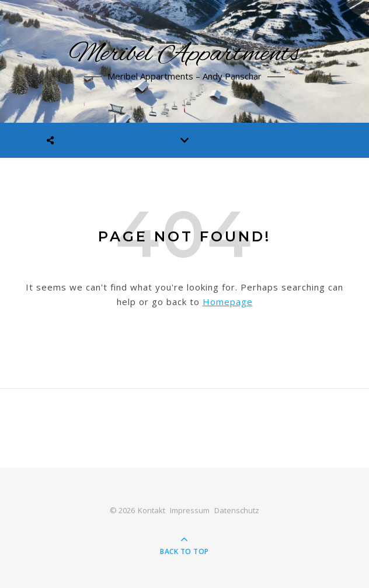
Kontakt (152, 510)
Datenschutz (237, 510)
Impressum (190, 510)
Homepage (228, 302)
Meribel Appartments (185, 54)
